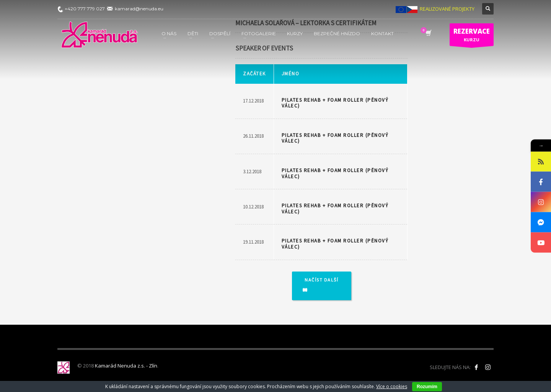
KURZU (472, 36)
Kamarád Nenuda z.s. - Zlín (126, 366)
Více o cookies (392, 386)
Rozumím (427, 387)
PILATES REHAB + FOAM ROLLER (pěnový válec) (335, 103)
